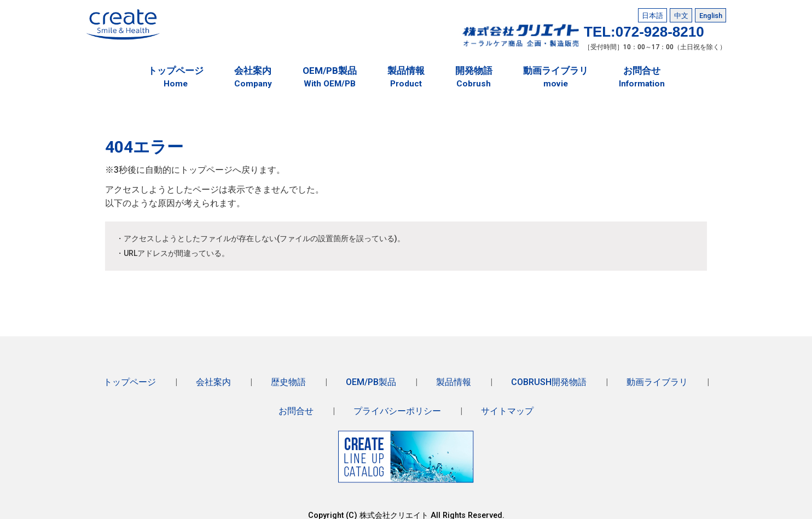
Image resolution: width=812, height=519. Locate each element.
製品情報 (454, 378)
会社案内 (213, 378)
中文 (681, 14)
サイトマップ (507, 405)
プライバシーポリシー (397, 405)
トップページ (130, 378)
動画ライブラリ (657, 378)
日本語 (652, 14)
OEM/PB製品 (371, 378)
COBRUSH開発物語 (549, 378)
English (711, 14)
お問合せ (296, 405)
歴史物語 (288, 378)
